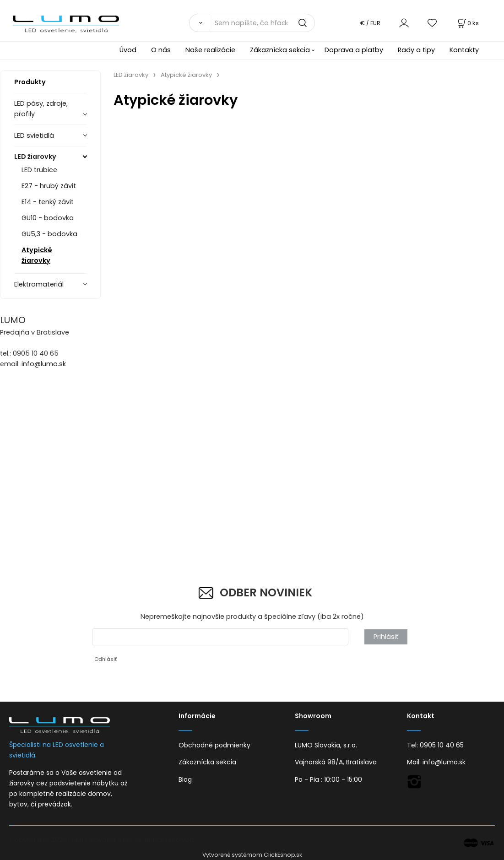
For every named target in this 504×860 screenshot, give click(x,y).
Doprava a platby (354, 50)
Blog (185, 779)
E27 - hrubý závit (49, 186)
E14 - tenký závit (48, 202)
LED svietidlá (34, 135)
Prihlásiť (386, 637)
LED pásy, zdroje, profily (41, 109)
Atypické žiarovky (37, 255)
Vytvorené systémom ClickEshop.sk (252, 855)
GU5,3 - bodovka (49, 234)
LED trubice (39, 170)
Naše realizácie (210, 50)
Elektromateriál (39, 284)
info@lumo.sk (44, 364)
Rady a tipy (416, 50)
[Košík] (467, 23)
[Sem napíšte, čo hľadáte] (262, 23)
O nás (161, 50)
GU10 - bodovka (48, 218)
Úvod (128, 50)
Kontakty (464, 50)
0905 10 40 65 (442, 745)
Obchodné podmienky (214, 745)
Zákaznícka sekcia (280, 50)
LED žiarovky (35, 157)
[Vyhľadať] (199, 23)
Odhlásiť (106, 659)
